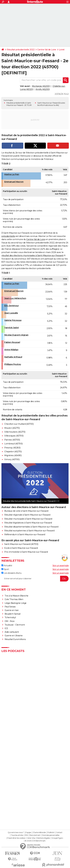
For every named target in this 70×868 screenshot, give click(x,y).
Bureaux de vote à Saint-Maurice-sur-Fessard (26, 511)
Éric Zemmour (11, 306)
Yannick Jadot (12, 328)
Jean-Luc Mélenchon (15, 298)
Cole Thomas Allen (14, 599)
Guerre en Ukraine (14, 636)
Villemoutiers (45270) (15, 432)
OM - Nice (10, 621)
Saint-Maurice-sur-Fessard (48, 103)
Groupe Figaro (57, 838)
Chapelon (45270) (13, 452)
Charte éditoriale (39, 832)
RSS (26, 835)
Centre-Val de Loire (47, 50)
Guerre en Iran (12, 610)
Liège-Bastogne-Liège (16, 603)
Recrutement (35, 835)
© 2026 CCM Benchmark (35, 841)
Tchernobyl (10, 617)
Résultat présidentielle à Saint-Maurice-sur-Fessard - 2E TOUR (19, 104)
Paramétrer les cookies (16, 838)
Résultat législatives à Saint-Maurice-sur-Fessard (28, 523)
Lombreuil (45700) (13, 444)
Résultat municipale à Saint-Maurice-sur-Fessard (28, 519)
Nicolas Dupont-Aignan (16, 335)
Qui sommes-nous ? (16, 832)
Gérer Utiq (31, 838)
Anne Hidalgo (11, 350)
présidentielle (8, 236)
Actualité (7, 566)
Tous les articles (17, 835)
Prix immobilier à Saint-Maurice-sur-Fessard (26, 552)
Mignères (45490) (13, 455)
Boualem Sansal (13, 614)
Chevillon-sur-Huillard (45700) (19, 424)
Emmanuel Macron (14, 182)
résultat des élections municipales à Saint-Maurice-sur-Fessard (32, 255)
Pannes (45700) (12, 440)
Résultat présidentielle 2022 (21, 50)
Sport (5, 569)
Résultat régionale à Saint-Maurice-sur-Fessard (27, 515)
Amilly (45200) (43, 89)
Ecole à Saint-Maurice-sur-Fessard (21, 548)
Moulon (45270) (12, 428)
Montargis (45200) (41, 86)
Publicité (51, 832)
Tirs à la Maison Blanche (16, 596)
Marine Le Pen (12, 174)
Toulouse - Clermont (15, 625)
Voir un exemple (61, 566)
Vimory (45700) (12, 459)
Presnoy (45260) (12, 448)
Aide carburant (12, 632)
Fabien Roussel (12, 342)
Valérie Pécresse (13, 320)
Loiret (62, 50)
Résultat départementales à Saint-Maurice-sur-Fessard (31, 527)
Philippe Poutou (13, 364)
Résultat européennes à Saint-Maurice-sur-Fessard (29, 531)
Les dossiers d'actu (11, 573)
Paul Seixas (10, 607)
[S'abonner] (35, 579)
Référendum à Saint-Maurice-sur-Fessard (25, 534)
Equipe (28, 832)
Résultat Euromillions (15, 639)
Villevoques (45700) (14, 436)
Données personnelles (51, 835)
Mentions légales (43, 838)
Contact (59, 832)
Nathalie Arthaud (13, 357)
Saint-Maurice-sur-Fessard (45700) (21, 544)
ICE (6, 628)
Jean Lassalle (11, 313)
